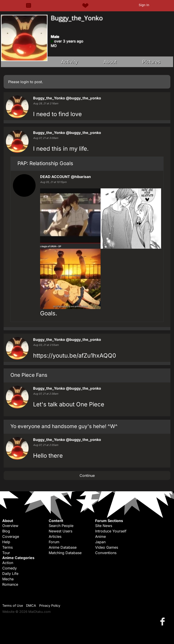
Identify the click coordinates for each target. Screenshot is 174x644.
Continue (87, 475)
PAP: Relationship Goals (45, 163)
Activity (70, 62)
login (25, 82)
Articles (55, 536)
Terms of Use (13, 605)
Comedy (10, 568)
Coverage (11, 536)
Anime (100, 536)
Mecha (8, 579)
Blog (6, 531)
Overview (10, 526)
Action (8, 563)
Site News (104, 526)
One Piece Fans (29, 375)
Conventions (106, 553)
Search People (61, 526)
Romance (10, 584)
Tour (6, 553)
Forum (54, 542)
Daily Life (10, 574)
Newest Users (60, 531)
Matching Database (65, 553)
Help (6, 542)
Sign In (144, 5)
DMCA (31, 605)
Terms (7, 547)
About (110, 62)
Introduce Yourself (111, 531)
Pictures (151, 62)
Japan (100, 542)
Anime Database (63, 547)
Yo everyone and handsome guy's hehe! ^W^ (64, 426)
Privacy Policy (50, 605)
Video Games (107, 547)
